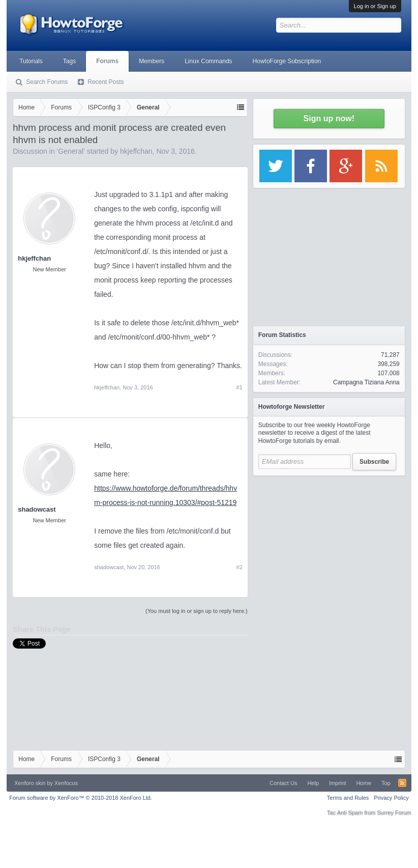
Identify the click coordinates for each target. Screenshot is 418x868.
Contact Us (283, 783)
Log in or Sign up (375, 6)
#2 (240, 567)
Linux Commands (208, 61)
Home (364, 783)
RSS (402, 783)
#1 (240, 387)
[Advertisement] (329, 545)
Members (152, 61)
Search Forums (47, 82)
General (71, 151)
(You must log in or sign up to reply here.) (197, 611)
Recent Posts (106, 82)
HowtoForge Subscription (287, 61)
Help (313, 783)
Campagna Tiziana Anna (366, 382)
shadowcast (37, 509)
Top (386, 783)
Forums (107, 61)
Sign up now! (329, 118)
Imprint (338, 783)
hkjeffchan (136, 151)
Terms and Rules (348, 798)
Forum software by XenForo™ (81, 798)
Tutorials (31, 61)
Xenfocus (66, 783)
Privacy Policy (391, 798)
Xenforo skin (30, 783)
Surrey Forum (394, 813)
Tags (69, 61)
